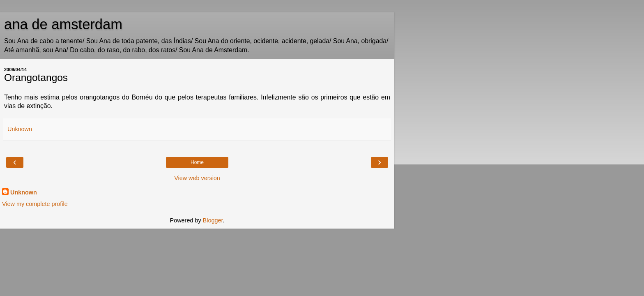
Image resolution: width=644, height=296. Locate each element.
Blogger (213, 220)
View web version (197, 178)
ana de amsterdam (63, 24)
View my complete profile (35, 204)
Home (197, 162)
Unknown (24, 192)
